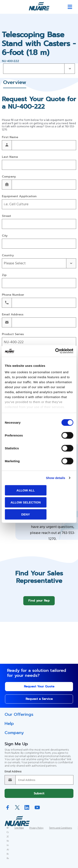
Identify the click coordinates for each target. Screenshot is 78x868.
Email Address (13, 315)
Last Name (10, 157)
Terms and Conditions (61, 831)
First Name (10, 137)
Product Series (13, 334)
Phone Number (13, 295)
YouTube (37, 810)
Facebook (8, 810)
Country (8, 256)
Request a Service (39, 702)
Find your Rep (39, 604)
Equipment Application (19, 196)
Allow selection (26, 502)
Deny (26, 514)
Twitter (17, 811)
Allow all (26, 490)
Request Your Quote (39, 690)
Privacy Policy (36, 831)
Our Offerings (19, 717)
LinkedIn (27, 810)
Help (9, 727)
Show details (56, 478)
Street (6, 216)
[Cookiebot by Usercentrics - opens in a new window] (56, 351)
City (5, 236)
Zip (4, 275)
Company (9, 177)
